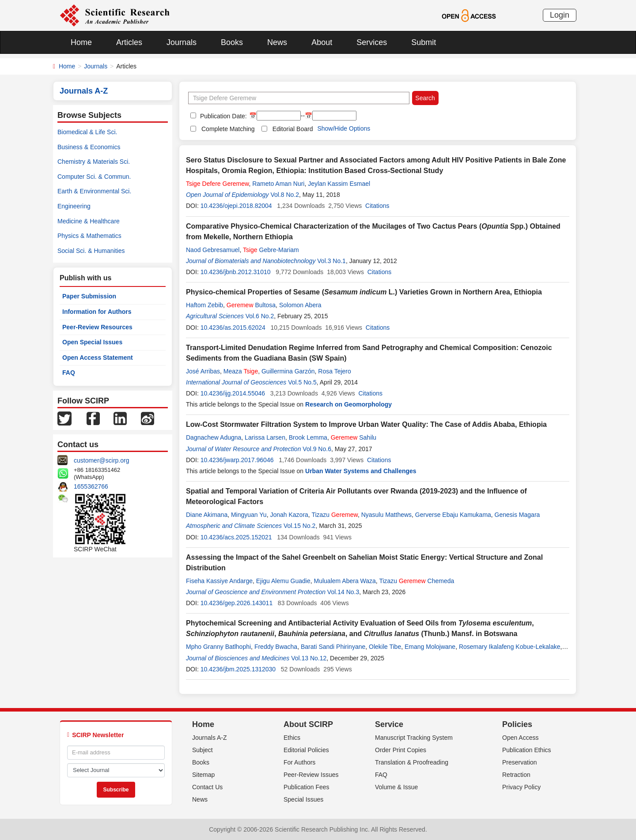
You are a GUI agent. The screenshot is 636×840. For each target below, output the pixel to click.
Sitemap (203, 775)
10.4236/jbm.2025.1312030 (238, 669)
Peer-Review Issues (311, 775)
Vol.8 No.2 (285, 195)
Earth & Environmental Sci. (94, 191)
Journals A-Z (210, 738)
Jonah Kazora (289, 515)
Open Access (521, 738)
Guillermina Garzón (288, 371)
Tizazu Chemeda (416, 581)
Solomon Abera (300, 305)
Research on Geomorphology (348, 404)
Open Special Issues (92, 342)
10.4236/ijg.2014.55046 (233, 393)
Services (372, 42)
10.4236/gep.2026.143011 (237, 603)
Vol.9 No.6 (317, 449)
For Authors (299, 762)
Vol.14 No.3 (343, 592)
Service (389, 724)
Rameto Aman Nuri (278, 184)
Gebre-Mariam (271, 250)
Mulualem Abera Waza (345, 581)
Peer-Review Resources (97, 327)
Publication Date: (223, 116)
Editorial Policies (306, 750)
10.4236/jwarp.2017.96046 (237, 460)
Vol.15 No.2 (299, 526)
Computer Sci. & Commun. (94, 177)
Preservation (520, 762)
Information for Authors (97, 312)
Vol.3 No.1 (331, 261)
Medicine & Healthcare (89, 221)
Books (232, 42)
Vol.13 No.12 (309, 658)
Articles (129, 42)
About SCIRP (308, 724)
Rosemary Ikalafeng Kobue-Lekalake (510, 647)
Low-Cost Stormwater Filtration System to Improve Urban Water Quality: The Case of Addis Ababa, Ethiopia (366, 424)
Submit (424, 42)
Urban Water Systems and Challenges (361, 471)
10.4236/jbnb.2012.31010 (236, 272)
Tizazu (335, 515)
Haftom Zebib (204, 305)
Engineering (74, 206)
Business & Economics (89, 147)
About (322, 42)
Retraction (516, 775)
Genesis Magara (517, 515)
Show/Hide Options (344, 128)
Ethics (292, 738)
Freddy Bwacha (276, 647)
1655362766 (91, 486)
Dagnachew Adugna (214, 437)
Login (560, 15)
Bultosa (251, 305)
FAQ (69, 373)
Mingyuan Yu (249, 515)
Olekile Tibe (385, 647)
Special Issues (303, 799)
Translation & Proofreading (412, 762)
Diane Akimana (207, 515)
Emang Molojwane (430, 647)
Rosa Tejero (334, 371)
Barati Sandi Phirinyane (333, 647)
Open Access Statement (98, 358)
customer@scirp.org (101, 460)
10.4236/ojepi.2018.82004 (236, 206)
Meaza (241, 371)
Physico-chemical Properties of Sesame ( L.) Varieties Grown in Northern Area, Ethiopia (364, 292)
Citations (377, 206)
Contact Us (207, 787)
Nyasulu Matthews (386, 515)
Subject (203, 750)
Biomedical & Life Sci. (87, 132)
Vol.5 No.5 (302, 382)
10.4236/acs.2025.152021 (236, 537)
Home (81, 42)
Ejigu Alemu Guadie (283, 581)
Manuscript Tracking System (414, 738)
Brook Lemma (308, 437)
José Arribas (203, 371)
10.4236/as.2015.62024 (233, 328)
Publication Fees (307, 787)
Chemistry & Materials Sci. (94, 162)
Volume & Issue (396, 787)
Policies (517, 724)
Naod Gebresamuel (213, 250)
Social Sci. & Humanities (91, 251)
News (277, 42)
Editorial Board (293, 129)
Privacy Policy (521, 787)
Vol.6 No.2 (260, 316)
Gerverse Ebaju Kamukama (453, 515)
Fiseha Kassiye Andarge (219, 581)
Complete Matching (228, 129)
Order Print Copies (401, 750)
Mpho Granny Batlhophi (218, 647)
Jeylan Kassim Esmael (339, 184)
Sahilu (354, 437)
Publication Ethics (527, 750)
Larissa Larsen (265, 437)
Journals (182, 42)
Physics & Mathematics (89, 236)
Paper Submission (89, 296)
